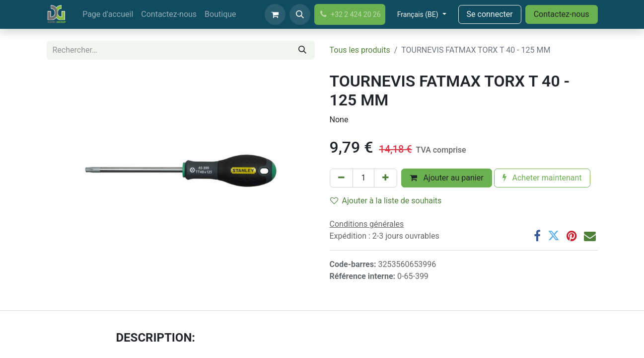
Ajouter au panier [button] (446, 178)
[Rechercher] (302, 50)
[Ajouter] (386, 178)
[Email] (590, 236)
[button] (300, 14)
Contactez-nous (562, 14)
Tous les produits (360, 50)
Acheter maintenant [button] (542, 178)
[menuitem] (108, 14)
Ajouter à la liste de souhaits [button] (386, 201)
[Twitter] (554, 236)
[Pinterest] (572, 236)
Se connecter (490, 14)
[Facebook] (537, 236)
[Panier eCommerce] (275, 14)
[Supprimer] (341, 178)
